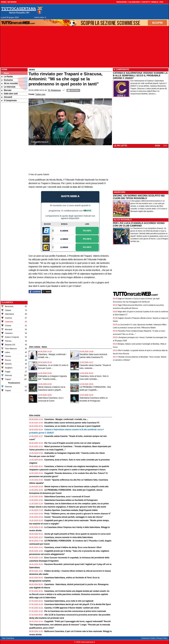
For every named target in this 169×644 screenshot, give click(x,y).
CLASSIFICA (7, 302)
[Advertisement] (14, 154)
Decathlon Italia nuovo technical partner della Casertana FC (72, 423)
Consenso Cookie (148, 638)
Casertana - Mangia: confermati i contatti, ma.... (66, 419)
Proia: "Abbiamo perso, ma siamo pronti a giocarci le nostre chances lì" (78, 514)
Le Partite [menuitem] (7, 77)
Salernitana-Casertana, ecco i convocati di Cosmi (67, 497)
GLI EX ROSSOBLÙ (123, 220)
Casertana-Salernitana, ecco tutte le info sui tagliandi (69, 601)
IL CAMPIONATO (121, 69)
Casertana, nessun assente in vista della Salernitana (69, 537)
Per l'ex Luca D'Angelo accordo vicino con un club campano (72, 443)
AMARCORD (119, 192)
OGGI (157, 146)
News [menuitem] (5, 73)
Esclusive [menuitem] (7, 80)
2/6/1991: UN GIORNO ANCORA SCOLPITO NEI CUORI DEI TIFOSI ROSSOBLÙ (139, 197)
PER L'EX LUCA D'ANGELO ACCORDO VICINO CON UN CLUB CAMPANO (139, 224)
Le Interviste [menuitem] (8, 87)
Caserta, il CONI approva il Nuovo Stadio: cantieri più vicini (72, 608)
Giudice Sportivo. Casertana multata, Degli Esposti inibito (71, 510)
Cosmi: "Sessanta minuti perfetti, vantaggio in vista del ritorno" (74, 517)
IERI (165, 146)
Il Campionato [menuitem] (9, 100)
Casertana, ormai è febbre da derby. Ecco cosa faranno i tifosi (73, 547)
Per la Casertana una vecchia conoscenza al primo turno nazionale (75, 611)
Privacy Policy (162, 638)
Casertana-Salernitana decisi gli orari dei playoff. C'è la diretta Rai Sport (78, 604)
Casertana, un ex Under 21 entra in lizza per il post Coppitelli (72, 426)
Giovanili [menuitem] (7, 97)
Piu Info (87, 230)
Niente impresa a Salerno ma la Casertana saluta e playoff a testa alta (76, 487)
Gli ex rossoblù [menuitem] (10, 83)
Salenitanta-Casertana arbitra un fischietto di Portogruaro (71, 500)
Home (4, 69)
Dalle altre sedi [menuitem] (10, 94)
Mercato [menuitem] (6, 90)
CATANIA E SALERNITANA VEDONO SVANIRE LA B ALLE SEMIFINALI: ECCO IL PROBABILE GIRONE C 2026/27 (140, 75)
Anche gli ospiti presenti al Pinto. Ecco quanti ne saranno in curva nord (77, 534)
